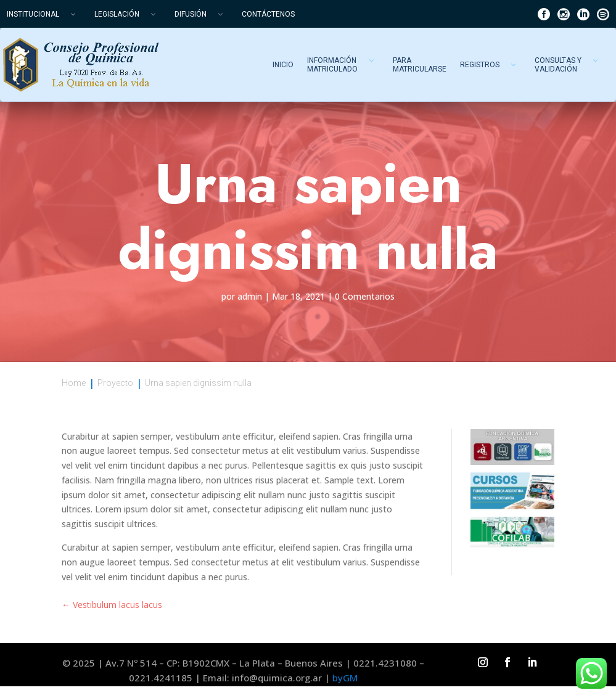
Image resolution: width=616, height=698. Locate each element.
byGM (345, 678)
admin (250, 296)
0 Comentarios (365, 296)
